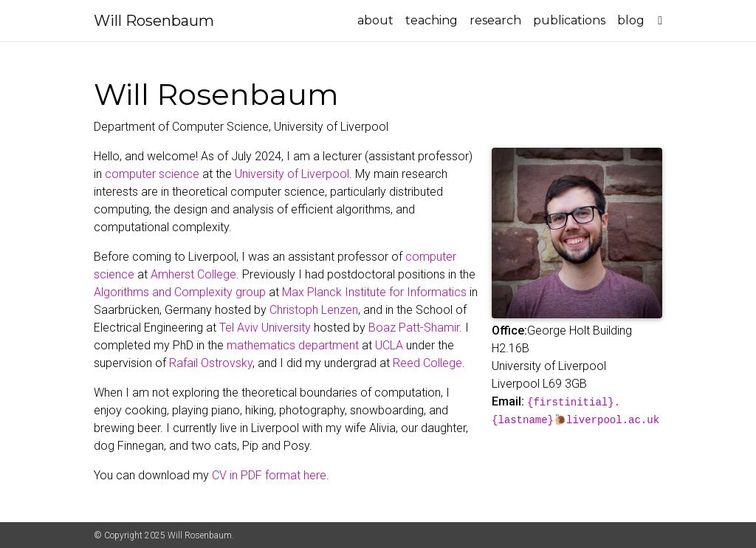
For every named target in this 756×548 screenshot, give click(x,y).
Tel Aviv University (265, 328)
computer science (152, 174)
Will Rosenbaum (154, 21)
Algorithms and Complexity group (180, 292)
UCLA (389, 345)
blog (631, 20)
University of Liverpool (292, 174)
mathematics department (293, 345)
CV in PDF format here (269, 475)
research (495, 20)
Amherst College (193, 274)
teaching (432, 20)
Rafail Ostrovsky (211, 363)
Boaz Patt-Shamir (414, 328)
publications (569, 20)
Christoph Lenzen (314, 310)
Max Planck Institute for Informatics (374, 292)
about (375, 20)
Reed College (427, 363)
